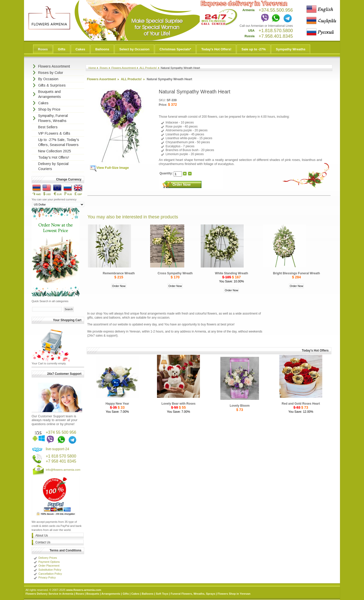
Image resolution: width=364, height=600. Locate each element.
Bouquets (93, 594)
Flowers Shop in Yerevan (234, 594)
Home (92, 68)
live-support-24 (58, 449)
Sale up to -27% (254, 49)
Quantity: (167, 173)
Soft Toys (162, 594)
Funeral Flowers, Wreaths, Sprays (193, 594)
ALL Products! (148, 68)
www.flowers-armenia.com (84, 590)
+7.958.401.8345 (276, 36)
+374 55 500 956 (61, 432)
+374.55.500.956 (276, 10)
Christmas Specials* (175, 49)
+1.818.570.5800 (276, 31)
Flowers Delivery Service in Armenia (49, 594)
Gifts (62, 49)
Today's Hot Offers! (216, 49)
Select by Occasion (134, 49)
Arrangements (111, 594)
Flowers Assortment (124, 68)
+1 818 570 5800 (61, 456)
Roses (43, 49)
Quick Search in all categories (50, 301)
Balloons (102, 49)
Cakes (80, 49)
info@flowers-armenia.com (63, 470)
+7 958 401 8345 (61, 461)
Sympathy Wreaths (291, 49)
